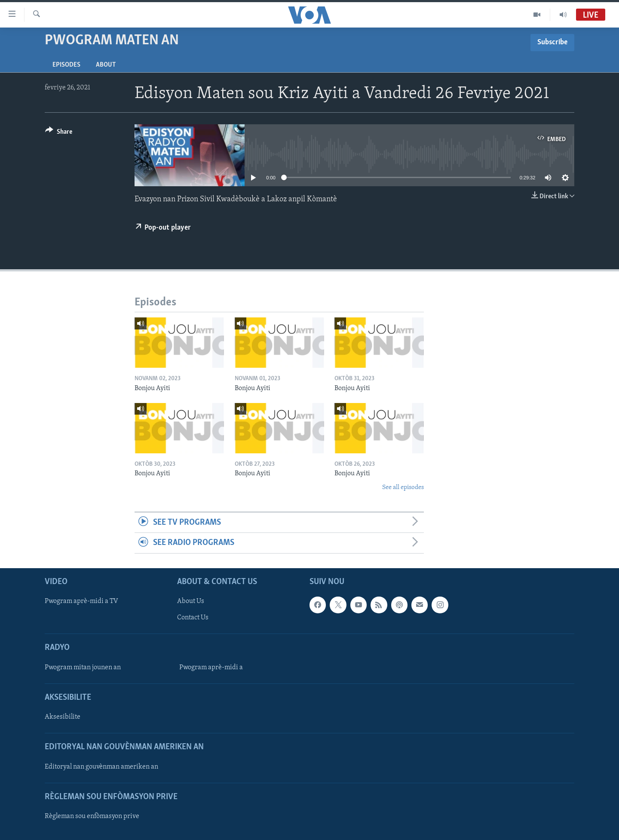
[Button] (59, 133)
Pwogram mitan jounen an (83, 668)
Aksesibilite (63, 717)
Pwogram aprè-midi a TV (81, 601)
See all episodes (403, 488)
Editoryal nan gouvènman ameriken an (101, 766)
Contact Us (193, 618)
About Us (191, 601)
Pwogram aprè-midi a (211, 668)
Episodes (66, 65)
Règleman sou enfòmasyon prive (92, 816)
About (106, 65)
